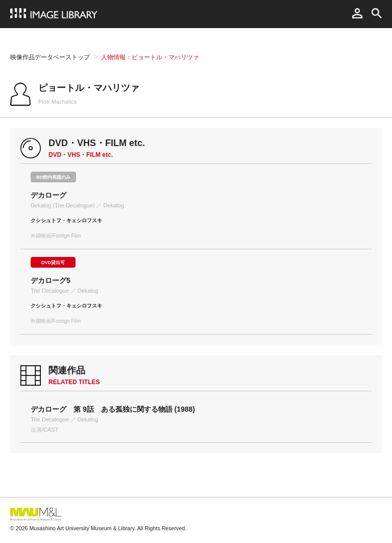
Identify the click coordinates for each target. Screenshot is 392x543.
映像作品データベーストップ (50, 57)
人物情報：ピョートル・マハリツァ (150, 57)
